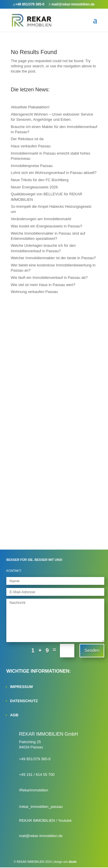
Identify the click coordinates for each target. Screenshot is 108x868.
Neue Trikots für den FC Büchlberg (40, 180)
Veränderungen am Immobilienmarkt (41, 219)
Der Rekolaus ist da (27, 139)
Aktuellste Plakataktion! (30, 107)
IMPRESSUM (21, 687)
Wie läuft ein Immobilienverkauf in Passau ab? (49, 278)
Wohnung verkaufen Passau (34, 292)
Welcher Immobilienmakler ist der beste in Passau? (53, 258)
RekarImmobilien (34, 790)
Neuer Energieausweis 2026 (34, 187)
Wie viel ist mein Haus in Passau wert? (43, 285)
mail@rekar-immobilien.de (41, 836)
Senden (92, 650)
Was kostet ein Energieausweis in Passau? (47, 226)
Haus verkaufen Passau (31, 146)
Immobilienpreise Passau (32, 166)
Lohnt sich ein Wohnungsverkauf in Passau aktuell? (54, 173)
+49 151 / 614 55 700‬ (37, 775)
